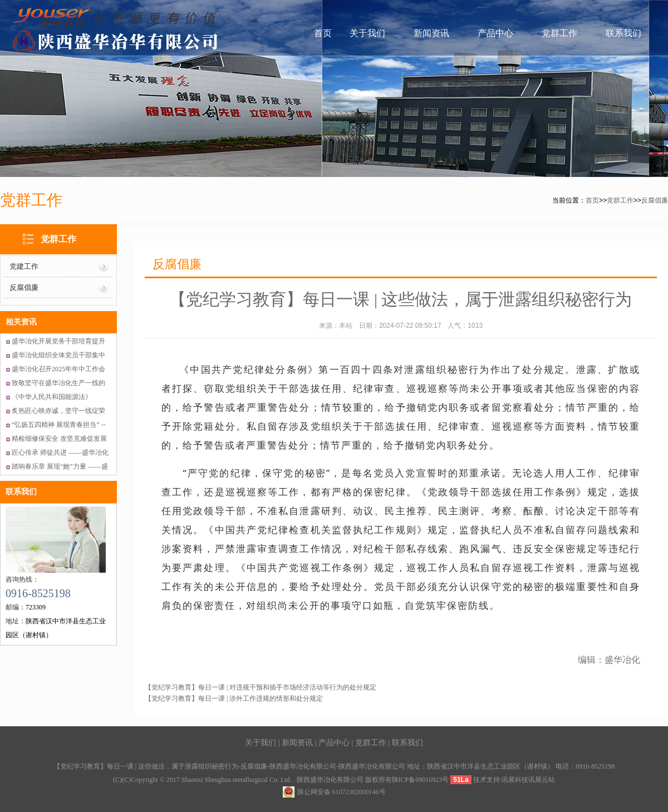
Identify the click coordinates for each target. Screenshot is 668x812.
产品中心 (495, 33)
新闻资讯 (431, 33)
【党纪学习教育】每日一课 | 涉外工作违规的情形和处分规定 (234, 698)
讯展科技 (515, 780)
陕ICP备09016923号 (421, 780)
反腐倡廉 (655, 200)
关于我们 (367, 33)
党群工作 (559, 33)
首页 (323, 33)
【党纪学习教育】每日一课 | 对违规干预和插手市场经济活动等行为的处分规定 (261, 687)
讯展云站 (542, 780)
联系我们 (623, 33)
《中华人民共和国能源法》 (52, 397)
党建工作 (24, 266)
